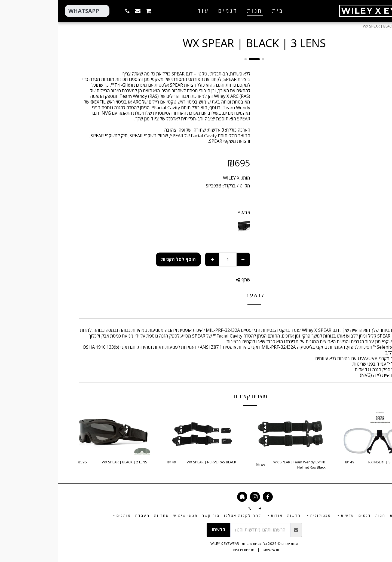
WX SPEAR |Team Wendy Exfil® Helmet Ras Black (241, 465)
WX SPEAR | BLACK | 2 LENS (66, 462)
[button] (121, 11)
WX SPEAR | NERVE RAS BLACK (153, 462)
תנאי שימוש (213, 550)
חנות (358, 26)
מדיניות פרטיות (185, 550)
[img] (322, 433)
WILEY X (173, 178)
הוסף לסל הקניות (120, 259)
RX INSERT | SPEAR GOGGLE (333, 462)
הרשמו (160, 529)
